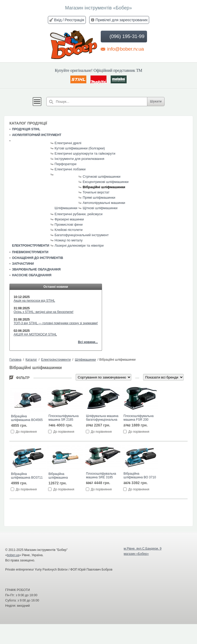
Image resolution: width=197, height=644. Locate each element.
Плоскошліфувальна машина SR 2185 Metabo (63, 418)
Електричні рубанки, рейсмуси (79, 214)
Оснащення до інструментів (38, 258)
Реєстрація (74, 20)
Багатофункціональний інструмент (82, 235)
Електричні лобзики (70, 169)
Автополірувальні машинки (104, 203)
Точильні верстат (96, 192)
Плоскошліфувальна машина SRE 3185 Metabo (101, 476)
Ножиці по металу (69, 240)
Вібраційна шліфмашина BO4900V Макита (61, 476)
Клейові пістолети (69, 230)
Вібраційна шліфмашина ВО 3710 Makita (140, 476)
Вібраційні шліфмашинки (104, 187)
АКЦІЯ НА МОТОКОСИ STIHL (35, 334)
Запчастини (23, 264)
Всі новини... (88, 342)
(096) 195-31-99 (123, 36)
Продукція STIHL (26, 129)
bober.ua (13, 555)
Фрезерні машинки (69, 219)
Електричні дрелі (68, 143)
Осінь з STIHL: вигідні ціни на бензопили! (44, 312)
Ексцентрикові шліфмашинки (106, 182)
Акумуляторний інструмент (37, 135)
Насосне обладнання (32, 275)
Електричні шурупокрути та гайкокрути (85, 153)
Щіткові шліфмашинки (100, 208)
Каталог (31, 360)
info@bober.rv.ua (122, 49)
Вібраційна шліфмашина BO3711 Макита (27, 476)
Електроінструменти (31, 246)
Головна (15, 360)
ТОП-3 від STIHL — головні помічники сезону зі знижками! (56, 323)
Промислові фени (69, 224)
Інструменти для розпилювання (80, 159)
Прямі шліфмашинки (99, 197)
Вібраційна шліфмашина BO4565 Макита (27, 418)
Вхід (58, 20)
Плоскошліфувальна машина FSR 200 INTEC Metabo (139, 418)
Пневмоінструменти (30, 252)
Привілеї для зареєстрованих (122, 20)
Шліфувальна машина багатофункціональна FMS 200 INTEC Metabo (102, 418)
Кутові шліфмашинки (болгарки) (80, 148)
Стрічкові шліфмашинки (102, 177)
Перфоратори (66, 164)
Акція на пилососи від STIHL (34, 301)
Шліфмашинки (66, 208)
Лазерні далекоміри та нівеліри (79, 245)
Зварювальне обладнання (36, 269)
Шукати (156, 101)
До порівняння (26, 432)
